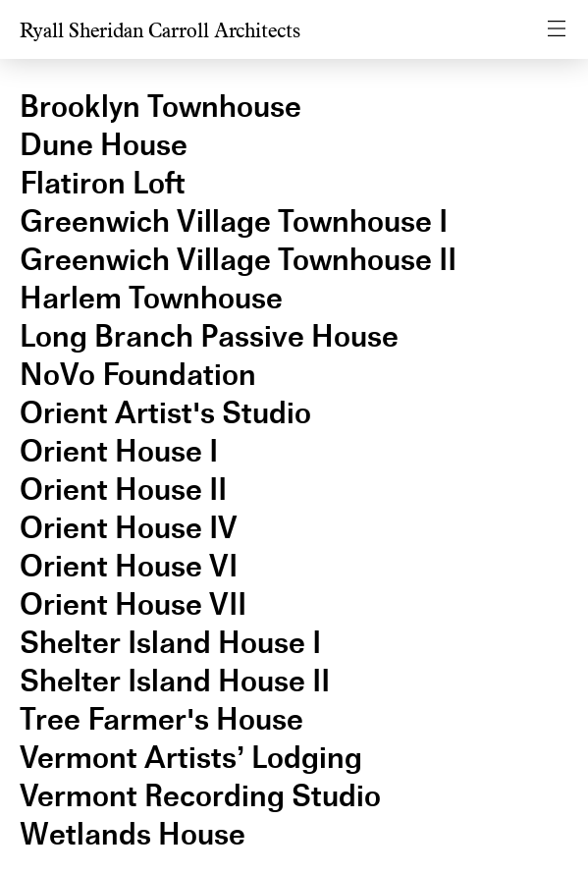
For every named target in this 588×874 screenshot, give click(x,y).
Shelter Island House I (170, 643)
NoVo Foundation (138, 375)
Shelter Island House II (175, 681)
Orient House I (119, 451)
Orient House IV (129, 528)
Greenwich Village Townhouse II (238, 260)
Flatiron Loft (103, 183)
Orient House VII (133, 604)
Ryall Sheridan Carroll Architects (160, 31)
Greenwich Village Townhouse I (234, 221)
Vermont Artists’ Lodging (191, 758)
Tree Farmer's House (161, 719)
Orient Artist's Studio (165, 413)
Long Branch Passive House (209, 336)
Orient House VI (129, 566)
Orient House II (123, 490)
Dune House (104, 145)
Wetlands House (133, 834)
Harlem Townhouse (151, 298)
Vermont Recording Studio (200, 796)
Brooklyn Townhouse (160, 107)
